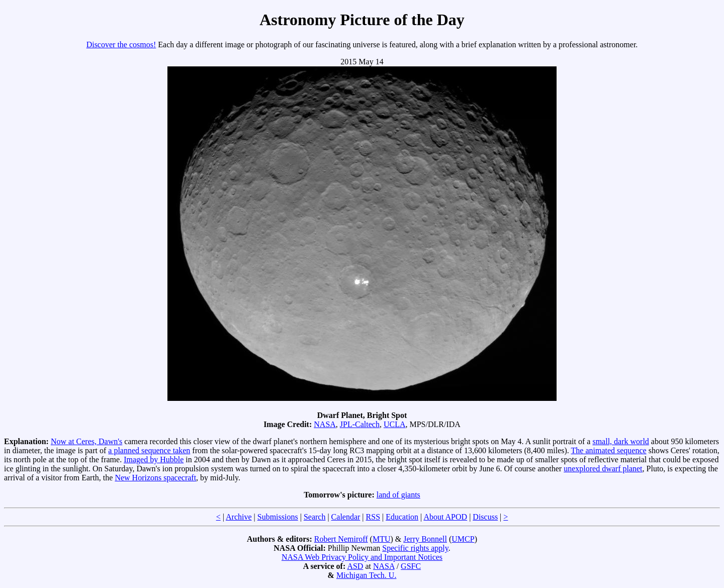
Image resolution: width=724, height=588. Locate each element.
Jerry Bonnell (425, 539)
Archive (239, 517)
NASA (325, 424)
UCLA (395, 424)
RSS (373, 517)
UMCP (463, 539)
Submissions (278, 517)
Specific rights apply (415, 548)
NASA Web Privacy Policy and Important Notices (362, 557)
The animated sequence (609, 450)
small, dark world (620, 441)
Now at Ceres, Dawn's (86, 441)
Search (315, 517)
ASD (355, 566)
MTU (382, 539)
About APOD (445, 517)
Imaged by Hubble (154, 459)
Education (402, 517)
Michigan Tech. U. (366, 575)
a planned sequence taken (149, 450)
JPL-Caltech (360, 424)
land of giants (398, 495)
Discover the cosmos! (121, 45)
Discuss (485, 517)
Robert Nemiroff (341, 539)
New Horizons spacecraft (155, 478)
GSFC (411, 566)
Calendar (346, 517)
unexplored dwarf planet (603, 469)
